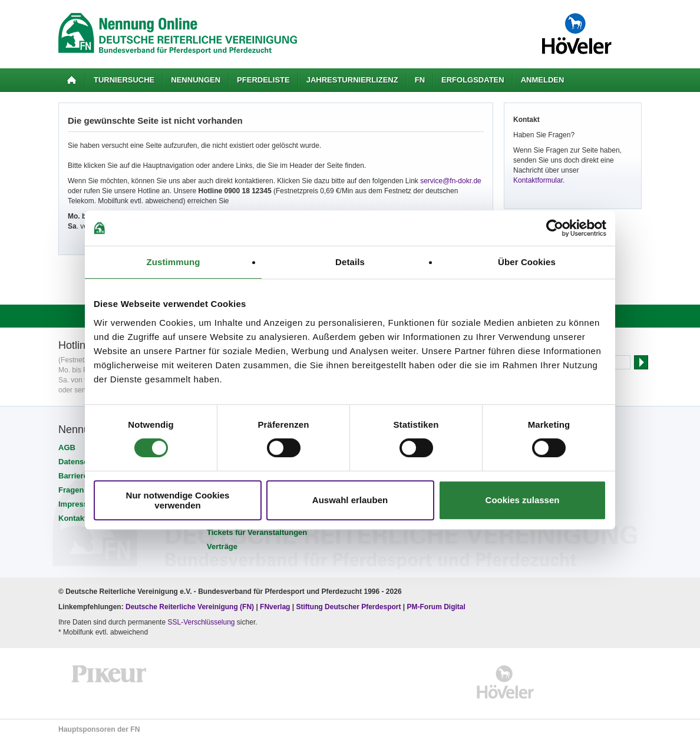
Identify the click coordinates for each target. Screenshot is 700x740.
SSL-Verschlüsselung (201, 622)
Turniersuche (124, 80)
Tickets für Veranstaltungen (257, 532)
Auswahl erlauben (350, 500)
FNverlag (276, 607)
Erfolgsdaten (473, 80)
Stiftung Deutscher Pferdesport (348, 607)
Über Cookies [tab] (527, 262)
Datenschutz (81, 462)
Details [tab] (350, 262)
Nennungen (196, 80)
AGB (67, 447)
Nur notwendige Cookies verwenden (178, 500)
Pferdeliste (263, 80)
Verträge (222, 546)
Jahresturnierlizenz (352, 80)
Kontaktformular (538, 180)
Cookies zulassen (523, 500)
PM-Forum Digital (436, 607)
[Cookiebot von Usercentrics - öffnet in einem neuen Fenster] (555, 228)
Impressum (79, 504)
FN (420, 80)
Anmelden (543, 80)
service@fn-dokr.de (451, 181)
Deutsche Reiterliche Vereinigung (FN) (190, 607)
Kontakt (72, 518)
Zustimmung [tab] (174, 262)
